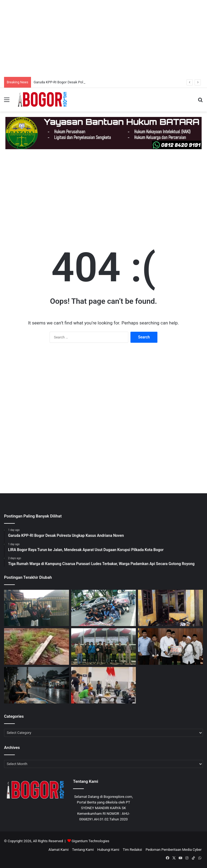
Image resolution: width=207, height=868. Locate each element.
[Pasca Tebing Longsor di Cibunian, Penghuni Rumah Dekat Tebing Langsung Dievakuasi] (37, 646)
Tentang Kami (83, 850)
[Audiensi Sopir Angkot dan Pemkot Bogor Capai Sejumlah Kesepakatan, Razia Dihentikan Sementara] (104, 685)
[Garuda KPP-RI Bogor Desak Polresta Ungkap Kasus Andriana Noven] (37, 608)
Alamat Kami (58, 850)
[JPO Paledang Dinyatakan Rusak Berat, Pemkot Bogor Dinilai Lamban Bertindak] (104, 646)
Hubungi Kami (108, 850)
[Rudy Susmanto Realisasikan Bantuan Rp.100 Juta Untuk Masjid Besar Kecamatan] (170, 646)
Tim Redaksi (132, 850)
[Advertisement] (103, 38)
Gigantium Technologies (91, 841)
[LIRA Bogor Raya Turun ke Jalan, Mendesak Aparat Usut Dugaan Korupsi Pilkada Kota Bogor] (104, 608)
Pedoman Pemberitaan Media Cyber (174, 850)
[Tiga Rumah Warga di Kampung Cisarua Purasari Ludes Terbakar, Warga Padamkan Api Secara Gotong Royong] (170, 608)
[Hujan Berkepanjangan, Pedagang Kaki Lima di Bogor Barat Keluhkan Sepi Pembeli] (37, 685)
